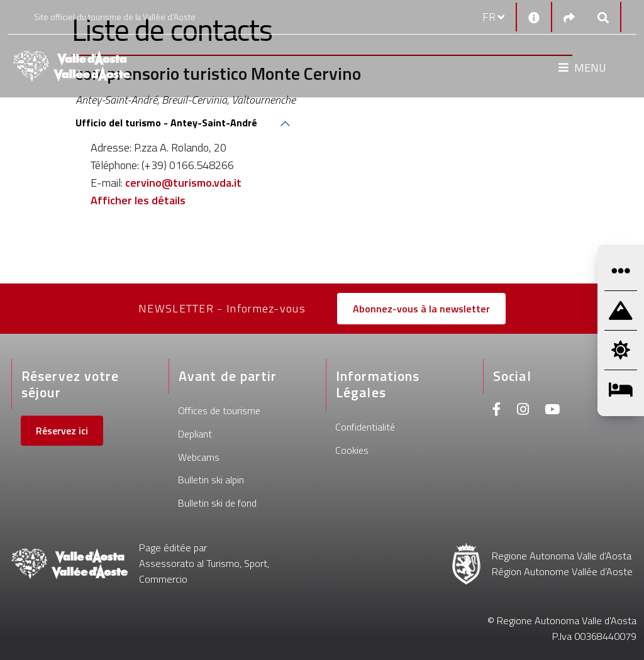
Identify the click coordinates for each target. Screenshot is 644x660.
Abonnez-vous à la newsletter (421, 309)
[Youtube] (552, 411)
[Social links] (569, 17)
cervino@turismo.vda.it (183, 183)
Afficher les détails (138, 200)
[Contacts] (534, 17)
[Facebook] (497, 411)
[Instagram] (523, 411)
